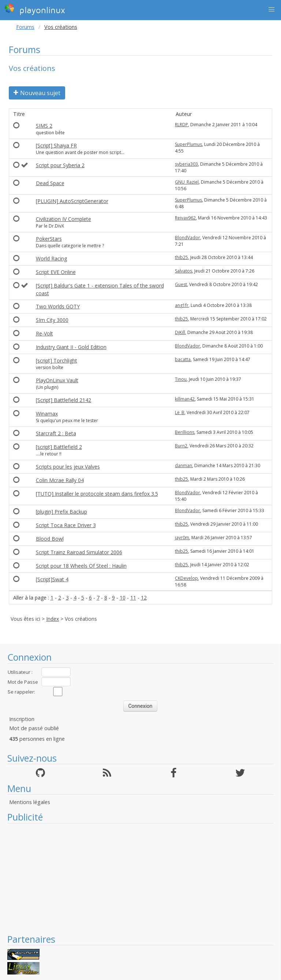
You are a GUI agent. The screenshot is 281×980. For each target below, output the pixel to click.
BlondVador (188, 238)
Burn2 (181, 446)
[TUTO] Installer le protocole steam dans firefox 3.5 (97, 494)
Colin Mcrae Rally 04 (60, 480)
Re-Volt (44, 333)
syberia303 (186, 164)
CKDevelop (186, 578)
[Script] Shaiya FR (56, 145)
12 (144, 598)
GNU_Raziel (187, 182)
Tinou (181, 379)
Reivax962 (185, 218)
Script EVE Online (56, 272)
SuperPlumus (188, 144)
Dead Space (50, 183)
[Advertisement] (140, 878)
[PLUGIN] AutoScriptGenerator (72, 201)
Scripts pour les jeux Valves (68, 467)
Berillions (185, 432)
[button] (271, 10)
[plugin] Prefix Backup (61, 512)
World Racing (51, 258)
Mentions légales (30, 802)
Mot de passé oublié (34, 728)
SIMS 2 (44, 126)
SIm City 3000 (52, 320)
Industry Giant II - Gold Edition (71, 347)
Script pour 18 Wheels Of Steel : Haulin (81, 566)
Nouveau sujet (37, 93)
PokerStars (49, 239)
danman (183, 465)
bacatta (183, 359)
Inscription (22, 719)
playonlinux (35, 9)
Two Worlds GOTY (58, 306)
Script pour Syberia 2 (60, 165)
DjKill (180, 332)
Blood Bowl (50, 539)
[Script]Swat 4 (52, 579)
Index (53, 619)
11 (133, 598)
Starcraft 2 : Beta (56, 433)
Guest (181, 284)
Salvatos (183, 271)
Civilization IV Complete (63, 219)
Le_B (180, 412)
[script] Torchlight (57, 361)
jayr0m (182, 538)
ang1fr (182, 305)
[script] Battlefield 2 (59, 447)
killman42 (185, 399)
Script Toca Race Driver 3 (66, 525)
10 (123, 598)
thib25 (181, 257)
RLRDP (181, 125)
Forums (25, 27)
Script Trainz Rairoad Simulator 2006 (79, 552)
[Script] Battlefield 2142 (63, 400)
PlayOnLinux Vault (57, 380)
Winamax (47, 414)
